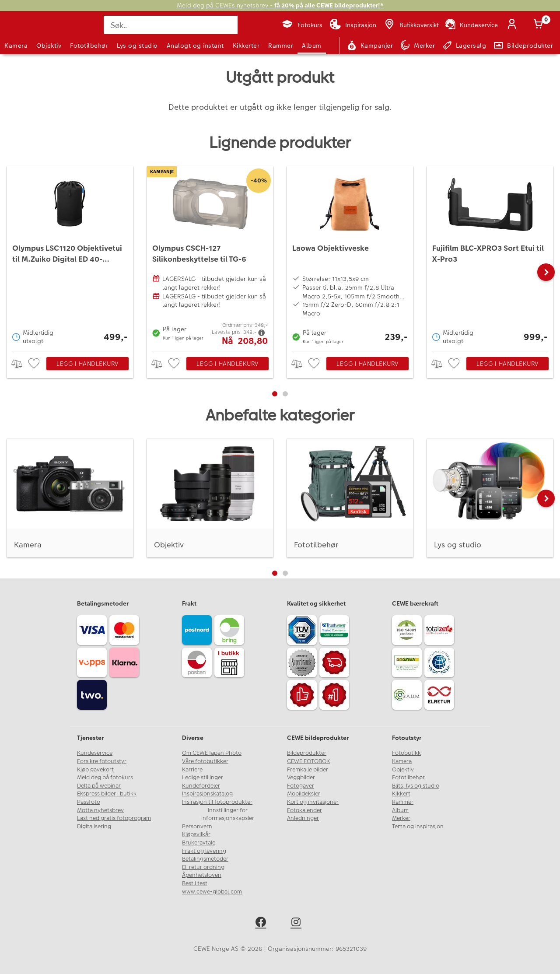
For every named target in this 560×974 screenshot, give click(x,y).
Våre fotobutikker (205, 761)
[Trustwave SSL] (336, 631)
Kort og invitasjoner (313, 802)
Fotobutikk (406, 753)
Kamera (16, 46)
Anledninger (303, 818)
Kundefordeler (201, 786)
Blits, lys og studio (416, 786)
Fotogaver (301, 786)
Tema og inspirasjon (418, 827)
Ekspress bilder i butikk (107, 794)
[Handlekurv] (540, 25)
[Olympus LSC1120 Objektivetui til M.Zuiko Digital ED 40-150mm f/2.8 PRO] (70, 256)
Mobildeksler (304, 794)
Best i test (195, 883)
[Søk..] (171, 25)
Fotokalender (304, 810)
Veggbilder (301, 778)
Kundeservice (95, 753)
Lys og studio (137, 46)
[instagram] (298, 923)
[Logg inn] (514, 25)
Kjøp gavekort (95, 770)
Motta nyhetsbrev (100, 810)
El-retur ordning (203, 867)
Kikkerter (246, 46)
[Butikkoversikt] (411, 25)
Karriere (192, 770)
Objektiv (49, 46)
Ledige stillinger (203, 778)
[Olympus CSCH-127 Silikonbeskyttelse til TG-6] (210, 256)
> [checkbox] (20, 364)
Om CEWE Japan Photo (212, 753)
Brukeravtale (199, 843)
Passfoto (89, 802)
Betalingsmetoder (205, 859)
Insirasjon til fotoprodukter (217, 802)
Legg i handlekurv (87, 364)
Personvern (197, 827)
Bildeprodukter (307, 753)
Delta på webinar (99, 786)
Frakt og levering (204, 851)
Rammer (281, 46)
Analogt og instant (195, 46)
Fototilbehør (89, 46)
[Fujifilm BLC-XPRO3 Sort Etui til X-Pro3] (490, 256)
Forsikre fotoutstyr (102, 761)
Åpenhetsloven (202, 875)
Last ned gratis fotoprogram (114, 818)
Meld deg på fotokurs (105, 778)
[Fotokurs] (302, 25)
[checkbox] (35, 364)
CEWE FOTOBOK (308, 761)
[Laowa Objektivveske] (350, 256)
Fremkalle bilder (308, 770)
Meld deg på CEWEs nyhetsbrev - (280, 5)
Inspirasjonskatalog (207, 794)
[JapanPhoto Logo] (28, 32)
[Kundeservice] (471, 25)
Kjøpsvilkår (196, 834)
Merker (401, 818)
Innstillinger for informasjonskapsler (228, 815)
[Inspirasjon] (353, 25)
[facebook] (262, 923)
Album (312, 46)
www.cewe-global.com (212, 892)
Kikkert (401, 794)
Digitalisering (94, 827)
